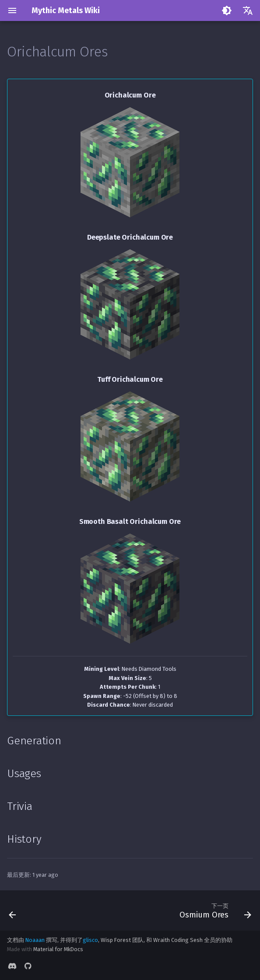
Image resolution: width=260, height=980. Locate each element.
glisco (90, 940)
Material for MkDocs (58, 949)
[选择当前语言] (248, 10)
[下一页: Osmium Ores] (214, 910)
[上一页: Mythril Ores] (13, 910)
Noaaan (35, 940)
